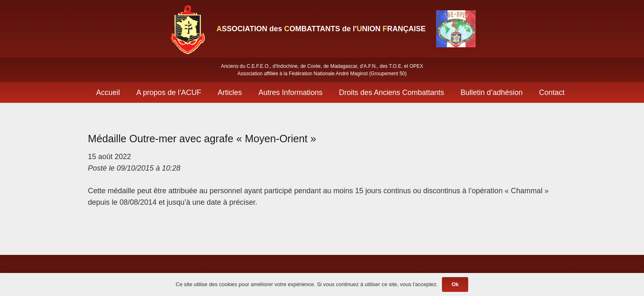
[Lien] (187, 29)
